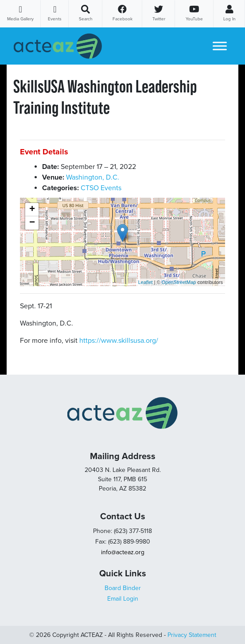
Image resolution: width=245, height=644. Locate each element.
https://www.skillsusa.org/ (119, 341)
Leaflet (146, 282)
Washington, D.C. (93, 177)
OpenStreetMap (179, 282)
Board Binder (123, 588)
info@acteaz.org (123, 552)
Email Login (123, 599)
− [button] (32, 223)
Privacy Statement (192, 635)
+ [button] (32, 210)
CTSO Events (101, 188)
